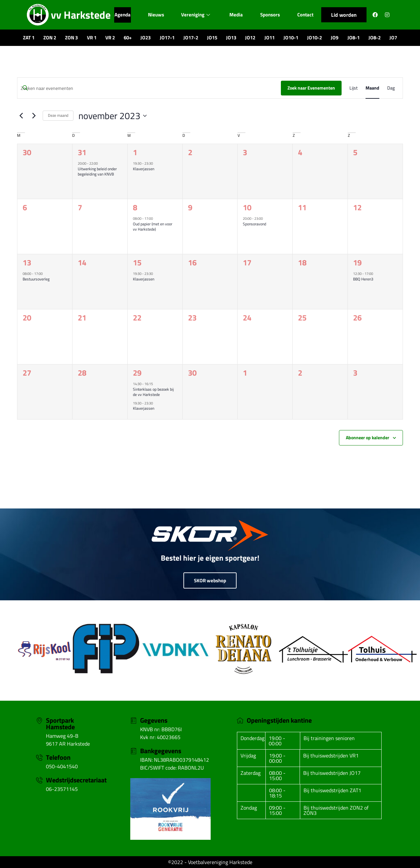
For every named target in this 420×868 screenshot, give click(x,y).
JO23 (146, 38)
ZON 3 (71, 38)
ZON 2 (50, 38)
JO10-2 (315, 38)
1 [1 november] (135, 152)
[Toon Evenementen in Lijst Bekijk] (354, 88)
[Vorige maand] (21, 116)
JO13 (231, 38)
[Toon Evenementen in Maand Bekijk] (372, 88)
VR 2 (110, 38)
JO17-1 (167, 38)
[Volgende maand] (34, 116)
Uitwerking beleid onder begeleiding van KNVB (97, 172)
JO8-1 (354, 38)
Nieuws (156, 15)
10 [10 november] (247, 207)
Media (236, 15)
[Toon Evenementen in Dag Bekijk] (391, 88)
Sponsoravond (254, 224)
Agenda (122, 15)
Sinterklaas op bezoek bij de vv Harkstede (153, 392)
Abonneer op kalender (367, 437)
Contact (305, 15)
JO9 (335, 38)
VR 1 (92, 38)
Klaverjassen (144, 169)
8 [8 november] (135, 207)
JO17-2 (191, 38)
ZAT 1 (29, 38)
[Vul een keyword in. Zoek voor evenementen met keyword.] (149, 88)
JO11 (270, 38)
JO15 (212, 38)
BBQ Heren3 (363, 279)
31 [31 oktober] (82, 152)
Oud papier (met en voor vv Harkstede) (153, 227)
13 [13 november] (27, 262)
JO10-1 (291, 38)
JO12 (250, 38)
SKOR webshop (210, 580)
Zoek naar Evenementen (311, 88)
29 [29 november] (137, 373)
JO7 (393, 38)
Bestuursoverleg (36, 279)
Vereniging (196, 15)
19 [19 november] (357, 262)
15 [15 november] (137, 262)
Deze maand (58, 115)
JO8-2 (375, 38)
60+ (128, 38)
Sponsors (270, 15)
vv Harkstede (81, 15)
